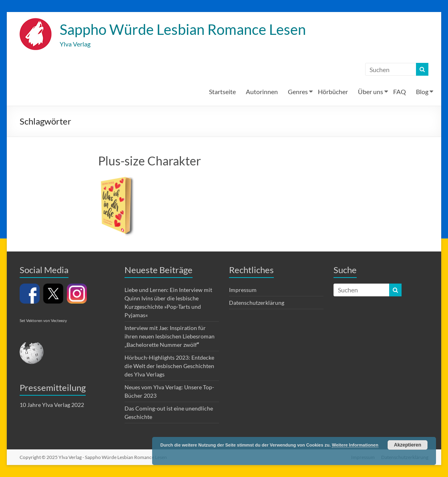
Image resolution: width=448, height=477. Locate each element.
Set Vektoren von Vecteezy (43, 320)
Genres (298, 92)
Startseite (222, 92)
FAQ (400, 92)
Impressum (243, 290)
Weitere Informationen (355, 445)
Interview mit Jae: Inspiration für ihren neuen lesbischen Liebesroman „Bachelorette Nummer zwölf (170, 336)
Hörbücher (333, 92)
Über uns (371, 92)
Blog (422, 92)
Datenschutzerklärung (257, 303)
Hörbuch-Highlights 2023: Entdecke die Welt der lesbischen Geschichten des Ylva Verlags (169, 366)
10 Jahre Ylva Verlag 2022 (52, 405)
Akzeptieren (408, 445)
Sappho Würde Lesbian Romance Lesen (183, 29)
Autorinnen (262, 92)
